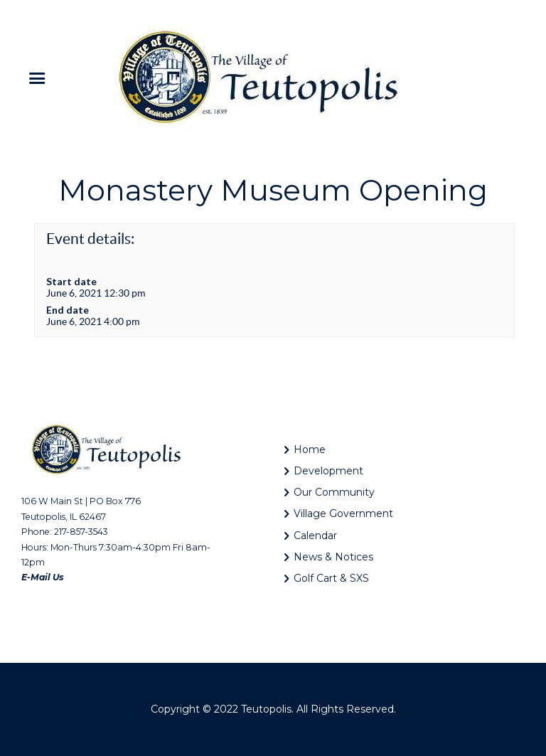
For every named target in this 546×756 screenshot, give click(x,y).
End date (68, 310)
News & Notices (333, 557)
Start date (71, 281)
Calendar (315, 536)
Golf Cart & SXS (331, 578)
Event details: (90, 239)
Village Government (343, 513)
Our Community (334, 492)
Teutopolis (266, 709)
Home (310, 449)
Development (328, 471)
